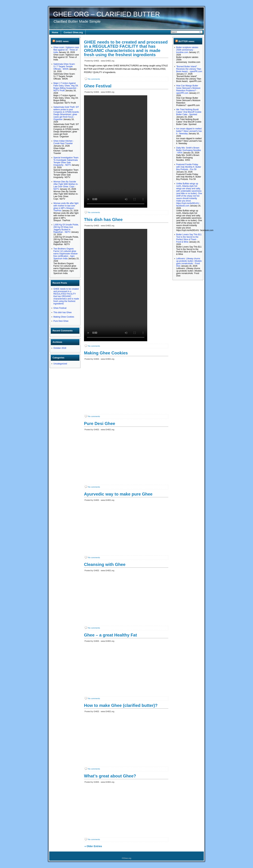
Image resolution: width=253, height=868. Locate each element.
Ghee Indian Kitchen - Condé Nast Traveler (64, 142)
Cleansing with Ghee (105, 564)
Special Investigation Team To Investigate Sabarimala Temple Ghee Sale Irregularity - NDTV (66, 161)
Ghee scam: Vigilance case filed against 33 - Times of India (66, 50)
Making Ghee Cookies (64, 317)
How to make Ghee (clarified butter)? (121, 705)
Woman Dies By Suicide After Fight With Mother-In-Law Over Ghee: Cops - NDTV (66, 185)
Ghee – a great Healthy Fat (110, 635)
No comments (94, 79)
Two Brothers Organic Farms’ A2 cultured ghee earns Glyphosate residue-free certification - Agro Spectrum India (66, 254)
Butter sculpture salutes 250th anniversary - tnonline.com (187, 50)
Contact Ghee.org (73, 32)
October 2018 (60, 348)
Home (55, 32)
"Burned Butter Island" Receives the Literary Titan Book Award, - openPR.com (189, 69)
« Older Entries (93, 846)
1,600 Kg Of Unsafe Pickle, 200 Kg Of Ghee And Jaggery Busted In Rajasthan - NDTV (66, 228)
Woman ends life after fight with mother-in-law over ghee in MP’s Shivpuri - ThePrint (66, 207)
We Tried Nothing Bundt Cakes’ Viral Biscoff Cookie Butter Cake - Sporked (189, 112)
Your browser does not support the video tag (116, 151)
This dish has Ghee (62, 312)
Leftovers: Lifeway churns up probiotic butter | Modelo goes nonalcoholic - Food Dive (189, 262)
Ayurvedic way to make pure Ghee (118, 494)
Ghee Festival (60, 308)
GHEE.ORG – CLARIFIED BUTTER (106, 14)
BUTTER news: (187, 41)
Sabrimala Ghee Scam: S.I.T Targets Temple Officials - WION (64, 67)
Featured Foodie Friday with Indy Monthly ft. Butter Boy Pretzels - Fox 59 (189, 167)
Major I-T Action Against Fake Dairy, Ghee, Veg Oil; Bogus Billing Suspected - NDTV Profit (66, 87)
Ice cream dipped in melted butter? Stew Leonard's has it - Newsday (189, 131)
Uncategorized (60, 364)
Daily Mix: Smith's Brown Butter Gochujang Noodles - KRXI (189, 150)
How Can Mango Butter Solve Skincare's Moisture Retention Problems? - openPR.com (188, 89)
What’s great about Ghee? (110, 776)
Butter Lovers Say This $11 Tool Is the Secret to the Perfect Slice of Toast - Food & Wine (189, 238)
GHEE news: (62, 41)
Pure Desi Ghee (61, 321)
